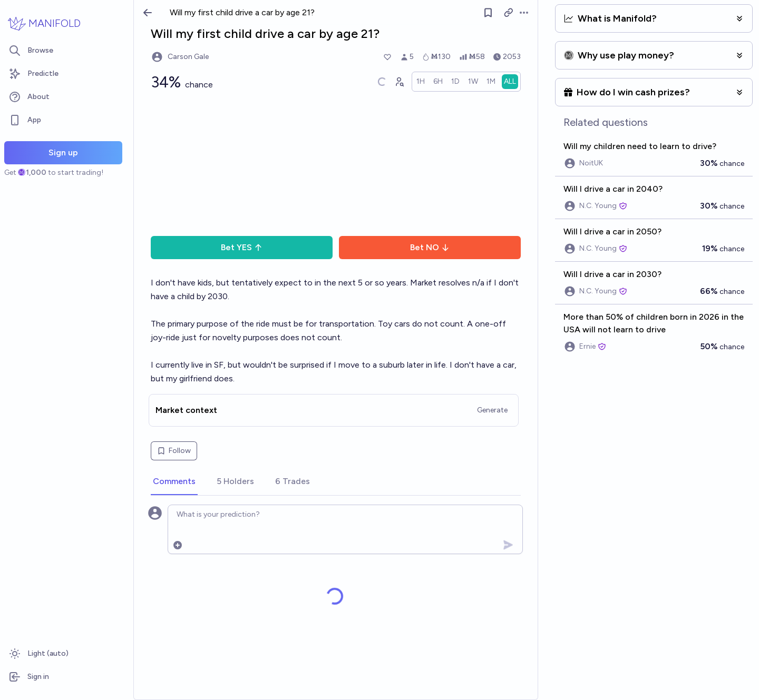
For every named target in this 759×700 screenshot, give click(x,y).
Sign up (63, 152)
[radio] (421, 82)
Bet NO (430, 247)
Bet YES (242, 247)
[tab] (174, 482)
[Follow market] (488, 13)
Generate (492, 410)
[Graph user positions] (399, 82)
